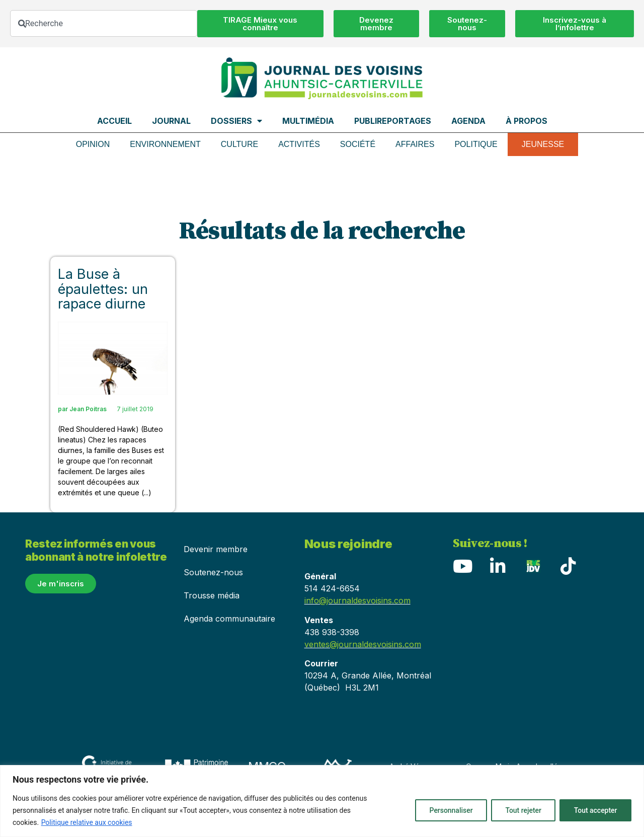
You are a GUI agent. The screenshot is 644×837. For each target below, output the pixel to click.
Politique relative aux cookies (87, 822)
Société (358, 144)
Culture (239, 144)
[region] (322, 801)
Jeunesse (543, 144)
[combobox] (104, 23)
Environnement (165, 144)
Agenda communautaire (229, 619)
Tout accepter (595, 810)
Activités (299, 144)
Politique (476, 144)
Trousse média (212, 595)
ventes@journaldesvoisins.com (363, 644)
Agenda (468, 121)
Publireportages (393, 121)
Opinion (93, 144)
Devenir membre (216, 549)
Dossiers (236, 121)
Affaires (415, 144)
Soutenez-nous (213, 572)
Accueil (114, 121)
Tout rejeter (522, 810)
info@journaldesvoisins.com (357, 600)
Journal (171, 121)
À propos (527, 121)
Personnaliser (449, 810)
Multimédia (308, 121)
